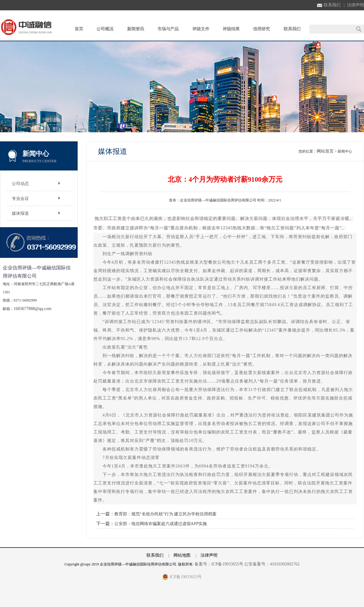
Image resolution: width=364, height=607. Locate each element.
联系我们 (329, 5)
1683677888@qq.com (33, 309)
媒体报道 (20, 213)
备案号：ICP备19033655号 (219, 564)
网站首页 (325, 151)
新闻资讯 (136, 29)
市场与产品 (168, 29)
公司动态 (20, 184)
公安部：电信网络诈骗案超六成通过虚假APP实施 (161, 524)
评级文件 (201, 29)
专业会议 (20, 199)
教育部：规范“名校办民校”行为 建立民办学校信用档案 (166, 514)
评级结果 (231, 29)
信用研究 (261, 29)
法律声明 (356, 5)
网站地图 (182, 555)
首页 (79, 29)
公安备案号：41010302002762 (272, 564)
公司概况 (105, 29)
